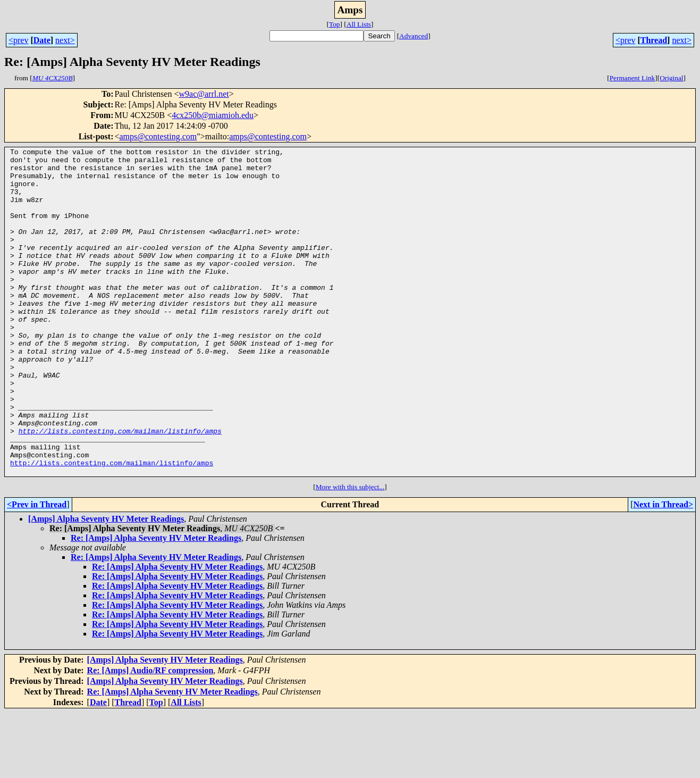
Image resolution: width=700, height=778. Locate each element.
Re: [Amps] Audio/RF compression (150, 736)
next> (65, 40)
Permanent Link (632, 78)
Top (335, 24)
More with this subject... (350, 552)
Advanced (414, 36)
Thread (654, 40)
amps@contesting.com (158, 136)
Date (42, 40)
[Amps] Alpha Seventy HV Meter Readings (106, 584)
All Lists (359, 24)
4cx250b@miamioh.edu (213, 115)
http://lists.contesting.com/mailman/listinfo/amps (120, 488)
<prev (18, 40)
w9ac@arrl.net (204, 94)
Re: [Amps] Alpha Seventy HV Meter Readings (156, 603)
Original (671, 78)
